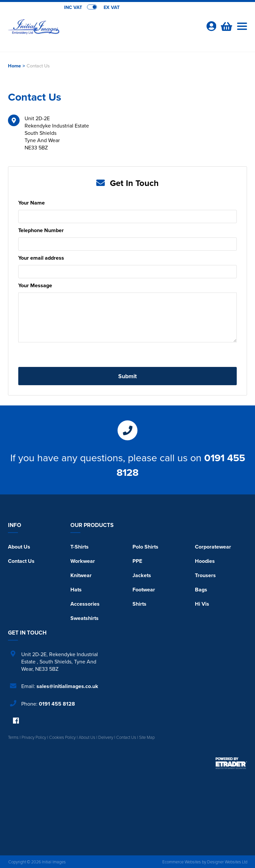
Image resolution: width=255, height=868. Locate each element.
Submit (127, 376)
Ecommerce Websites (182, 862)
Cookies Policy (62, 737)
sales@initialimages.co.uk (67, 686)
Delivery (106, 737)
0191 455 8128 (57, 704)
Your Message (35, 285)
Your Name (32, 203)
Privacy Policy (34, 737)
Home (14, 66)
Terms (13, 737)
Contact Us (21, 561)
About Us (19, 547)
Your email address (41, 258)
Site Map (147, 737)
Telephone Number (41, 230)
